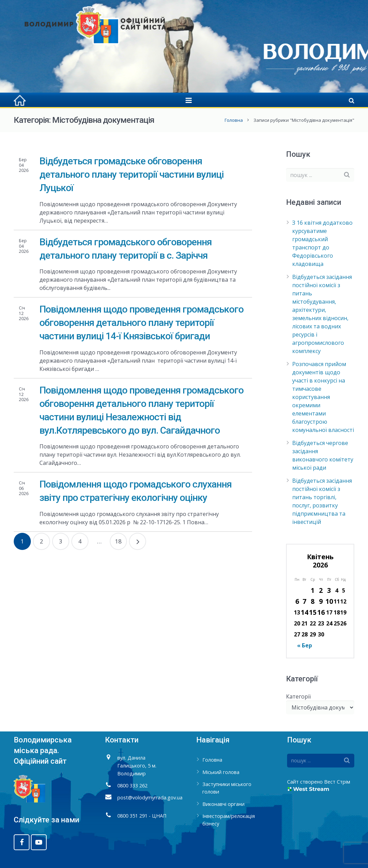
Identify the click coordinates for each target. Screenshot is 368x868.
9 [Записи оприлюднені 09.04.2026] (321, 601)
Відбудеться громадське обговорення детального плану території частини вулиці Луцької (132, 174)
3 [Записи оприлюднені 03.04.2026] (329, 590)
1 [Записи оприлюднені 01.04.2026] (313, 590)
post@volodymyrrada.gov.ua (150, 797)
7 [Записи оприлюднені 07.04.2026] (304, 601)
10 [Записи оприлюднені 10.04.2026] (329, 601)
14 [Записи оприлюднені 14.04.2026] (305, 612)
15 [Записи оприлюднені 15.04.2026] (313, 612)
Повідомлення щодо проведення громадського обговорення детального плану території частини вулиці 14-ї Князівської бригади (141, 323)
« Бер (305, 645)
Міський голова (221, 772)
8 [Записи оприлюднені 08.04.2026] (313, 601)
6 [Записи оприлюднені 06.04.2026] (297, 601)
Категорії (298, 696)
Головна (234, 120)
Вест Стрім (337, 782)
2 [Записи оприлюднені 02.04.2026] (321, 590)
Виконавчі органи (223, 804)
